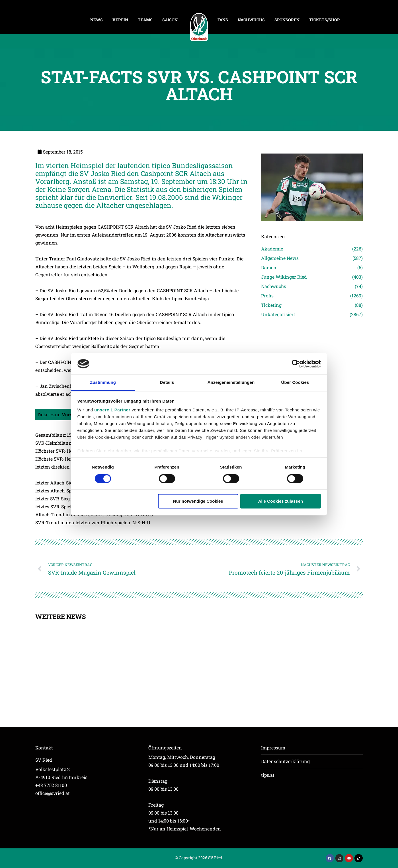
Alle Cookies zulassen (281, 501)
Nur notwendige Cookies (198, 501)
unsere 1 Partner (112, 410)
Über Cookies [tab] (295, 383)
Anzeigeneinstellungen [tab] (231, 383)
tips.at (268, 775)
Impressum (273, 748)
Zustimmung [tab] (103, 383)
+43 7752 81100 (51, 785)
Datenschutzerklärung (285, 761)
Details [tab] (167, 383)
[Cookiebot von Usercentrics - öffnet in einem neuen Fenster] (296, 364)
